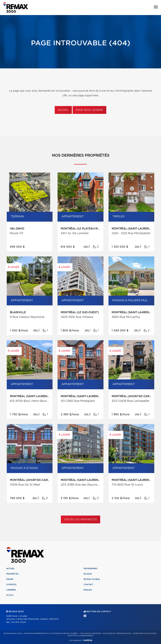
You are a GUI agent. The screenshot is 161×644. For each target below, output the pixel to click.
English (88, 590)
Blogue (88, 574)
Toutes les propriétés (81, 520)
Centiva (87, 640)
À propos (11, 585)
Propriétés (12, 574)
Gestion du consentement (80, 636)
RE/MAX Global (92, 579)
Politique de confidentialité (117, 633)
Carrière (11, 590)
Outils (10, 595)
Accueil (63, 110)
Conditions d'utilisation (144, 633)
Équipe (10, 579)
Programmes (91, 569)
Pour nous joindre (89, 110)
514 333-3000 (19, 622)
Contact (89, 585)
